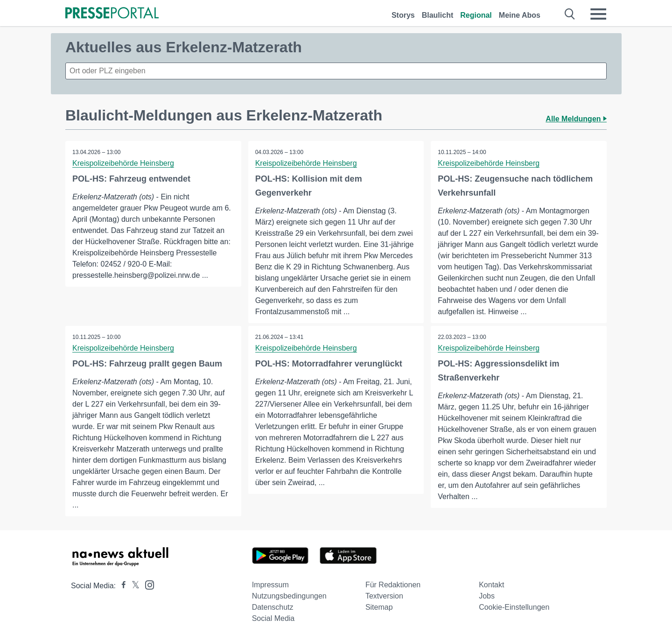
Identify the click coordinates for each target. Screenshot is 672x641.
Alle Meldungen (576, 119)
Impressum (270, 585)
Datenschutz (273, 607)
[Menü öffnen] (598, 14)
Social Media (273, 618)
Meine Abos (520, 15)
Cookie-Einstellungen (514, 607)
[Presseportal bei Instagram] (147, 584)
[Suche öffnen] (570, 14)
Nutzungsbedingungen (289, 596)
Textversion (384, 596)
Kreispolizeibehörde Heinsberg (123, 163)
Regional (476, 15)
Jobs (487, 596)
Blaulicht (438, 15)
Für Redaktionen (393, 585)
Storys (403, 15)
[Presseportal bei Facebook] (121, 586)
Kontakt (491, 585)
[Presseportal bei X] (133, 586)
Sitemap (379, 607)
